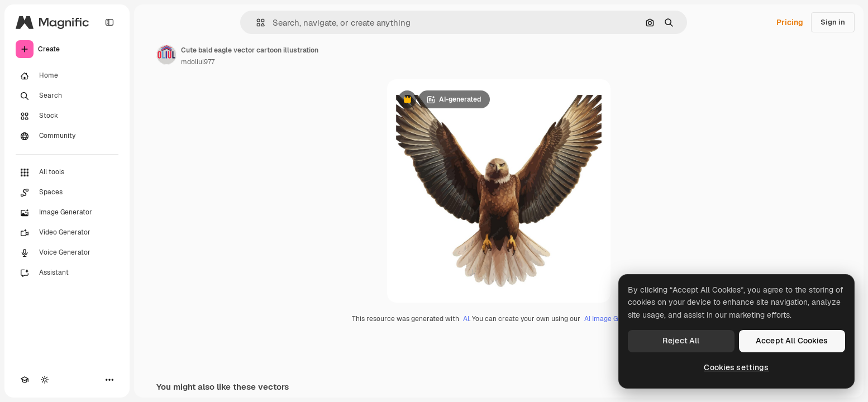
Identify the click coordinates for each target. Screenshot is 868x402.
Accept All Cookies (792, 341)
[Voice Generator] (67, 253)
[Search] (67, 96)
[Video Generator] (67, 233)
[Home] (67, 76)
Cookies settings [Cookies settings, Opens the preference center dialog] (736, 367)
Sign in (833, 22)
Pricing (790, 22)
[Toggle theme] (45, 380)
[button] (256, 23)
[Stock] (67, 116)
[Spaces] (67, 193)
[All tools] (67, 173)
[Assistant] (67, 273)
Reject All (681, 341)
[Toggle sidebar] (109, 22)
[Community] (67, 136)
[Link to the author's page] (166, 55)
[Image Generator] (67, 213)
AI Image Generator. (615, 319)
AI (466, 319)
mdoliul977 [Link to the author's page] (198, 62)
